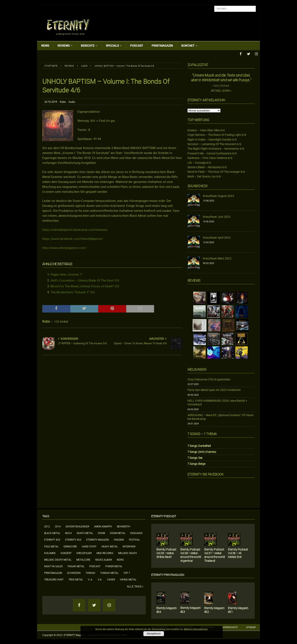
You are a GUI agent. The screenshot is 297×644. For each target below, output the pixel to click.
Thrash (90, 573)
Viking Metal (128, 579)
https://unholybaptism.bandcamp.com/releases (75, 229)
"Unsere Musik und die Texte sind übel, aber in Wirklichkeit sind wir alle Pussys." (221, 77)
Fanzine (119, 539)
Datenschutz (230, 627)
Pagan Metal (76, 566)
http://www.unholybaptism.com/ (64, 247)
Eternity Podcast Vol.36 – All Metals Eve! (238, 553)
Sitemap (251, 627)
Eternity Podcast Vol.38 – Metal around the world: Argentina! (191, 555)
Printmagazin (162, 46)
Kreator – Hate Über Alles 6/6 (206, 130)
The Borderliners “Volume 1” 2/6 (73, 292)
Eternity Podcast (164, 516)
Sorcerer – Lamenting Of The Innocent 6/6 (214, 144)
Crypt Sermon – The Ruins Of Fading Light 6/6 (217, 134)
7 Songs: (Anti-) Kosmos (202, 452)
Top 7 (127, 573)
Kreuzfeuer (84, 553)
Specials (112, 46)
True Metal (76, 579)
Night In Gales (53, 566)
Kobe (63, 102)
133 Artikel (61, 321)
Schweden (74, 573)
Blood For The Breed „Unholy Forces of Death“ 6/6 (85, 286)
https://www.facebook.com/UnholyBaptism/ (73, 238)
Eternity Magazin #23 (190, 609)
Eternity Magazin (98, 539)
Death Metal (85, 533)
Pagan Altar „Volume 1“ (67, 274)
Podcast (137, 46)
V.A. (100, 579)
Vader (111, 579)
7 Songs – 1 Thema (202, 434)
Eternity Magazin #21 (238, 610)
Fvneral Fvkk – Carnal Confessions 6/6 (212, 153)
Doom (101, 533)
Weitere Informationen (196, 629)
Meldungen (197, 369)
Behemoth (124, 526)
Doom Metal (118, 533)
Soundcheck (198, 186)
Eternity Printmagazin (168, 575)
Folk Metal (51, 546)
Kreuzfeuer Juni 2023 (217, 216)
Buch (68, 533)
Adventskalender (77, 526)
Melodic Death (128, 553)
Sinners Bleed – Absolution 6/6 (207, 167)
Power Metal (114, 566)
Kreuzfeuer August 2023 (219, 196)
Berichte (88, 46)
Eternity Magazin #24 (167, 610)
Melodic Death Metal (58, 559)
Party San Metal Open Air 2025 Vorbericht (214, 390)
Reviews (64, 46)
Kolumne (50, 553)
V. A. (90, 579)
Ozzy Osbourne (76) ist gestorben (209, 379)
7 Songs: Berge (196, 463)
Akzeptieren (154, 634)
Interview (129, 546)
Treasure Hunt (54, 579)
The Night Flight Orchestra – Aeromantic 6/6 (216, 148)
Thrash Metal (109, 573)
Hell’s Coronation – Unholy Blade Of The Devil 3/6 (85, 280)
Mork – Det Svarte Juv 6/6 (204, 176)
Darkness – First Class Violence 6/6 (210, 158)
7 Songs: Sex (195, 458)
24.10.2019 (51, 102)
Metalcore (83, 559)
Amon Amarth (103, 526)
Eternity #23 (52, 539)
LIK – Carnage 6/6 (199, 162)
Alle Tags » (135, 586)
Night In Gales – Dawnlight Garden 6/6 (212, 139)
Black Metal (52, 533)
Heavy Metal (110, 546)
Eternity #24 (73, 539)
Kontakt (188, 46)
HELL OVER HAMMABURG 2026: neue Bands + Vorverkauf (217, 402)
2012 (47, 526)
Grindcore (70, 546)
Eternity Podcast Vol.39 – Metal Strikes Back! (166, 553)
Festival (134, 539)
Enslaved (136, 533)
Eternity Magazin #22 (214, 610)
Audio (72, 102)
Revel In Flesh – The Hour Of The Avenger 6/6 (216, 171)
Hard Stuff (89, 546)
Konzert (66, 553)
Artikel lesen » (221, 91)
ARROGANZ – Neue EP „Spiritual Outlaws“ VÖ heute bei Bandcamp (220, 417)
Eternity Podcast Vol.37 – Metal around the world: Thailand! (215, 555)
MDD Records (105, 553)
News (45, 46)
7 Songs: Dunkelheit (199, 446)
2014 (58, 526)
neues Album (104, 559)
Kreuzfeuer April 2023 (217, 237)
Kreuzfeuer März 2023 (217, 258)
